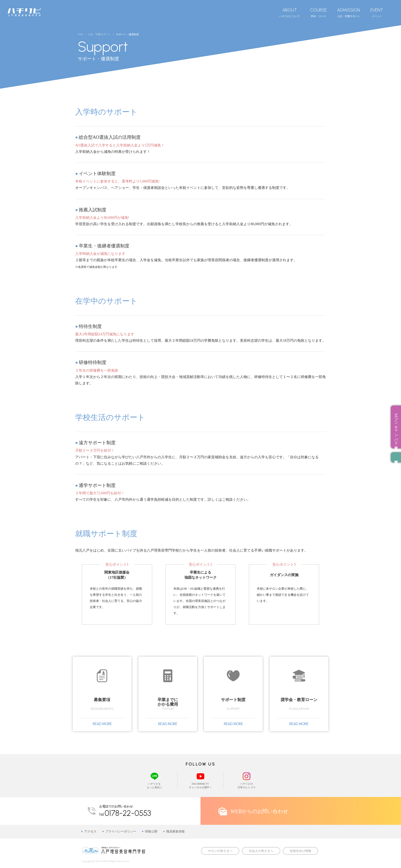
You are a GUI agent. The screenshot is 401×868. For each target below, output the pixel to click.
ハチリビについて (289, 13)
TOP (80, 34)
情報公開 (151, 831)
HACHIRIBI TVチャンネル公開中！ (200, 780)
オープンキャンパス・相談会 (396, 427)
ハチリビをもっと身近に (154, 780)
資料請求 (396, 458)
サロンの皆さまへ (220, 851)
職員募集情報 (175, 831)
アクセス (90, 831)
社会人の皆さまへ (261, 851)
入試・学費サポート (349, 13)
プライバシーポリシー (121, 831)
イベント (377, 13)
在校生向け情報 (300, 851)
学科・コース (318, 13)
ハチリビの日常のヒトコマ (247, 780)
